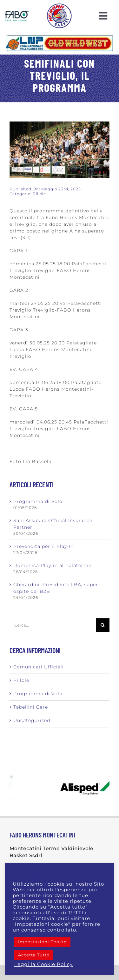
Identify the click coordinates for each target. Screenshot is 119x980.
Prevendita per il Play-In (43, 546)
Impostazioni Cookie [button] (42, 942)
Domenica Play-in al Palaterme (52, 565)
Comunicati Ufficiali (39, 667)
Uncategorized (32, 720)
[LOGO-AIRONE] (59, 5)
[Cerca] (103, 625)
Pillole (39, 194)
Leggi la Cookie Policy (43, 964)
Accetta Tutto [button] (34, 955)
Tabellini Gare (31, 707)
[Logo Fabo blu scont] (17, 13)
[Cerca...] (53, 625)
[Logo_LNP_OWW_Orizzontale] (60, 36)
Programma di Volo (38, 501)
